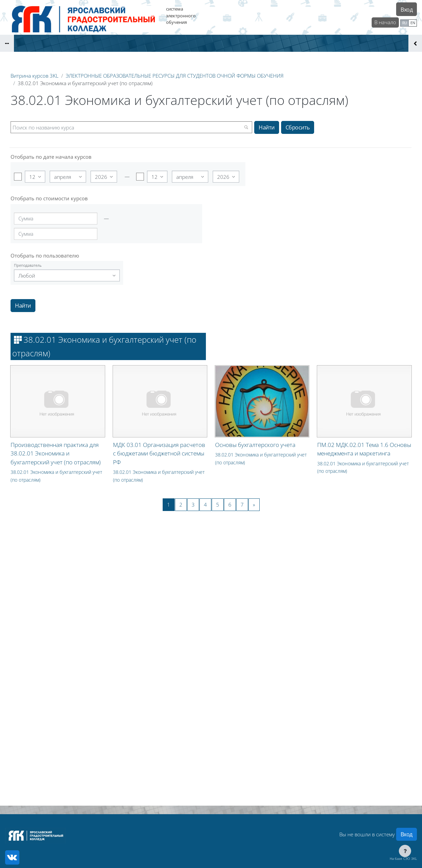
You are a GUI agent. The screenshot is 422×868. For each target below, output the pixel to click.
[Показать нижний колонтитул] (405, 851)
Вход (407, 10)
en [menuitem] (413, 23)
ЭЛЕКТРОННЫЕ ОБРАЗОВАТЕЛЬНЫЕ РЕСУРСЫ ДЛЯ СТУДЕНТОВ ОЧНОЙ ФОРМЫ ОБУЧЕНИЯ (175, 76)
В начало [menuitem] (385, 22)
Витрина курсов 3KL (35, 76)
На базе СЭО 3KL (403, 858)
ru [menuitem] (405, 23)
